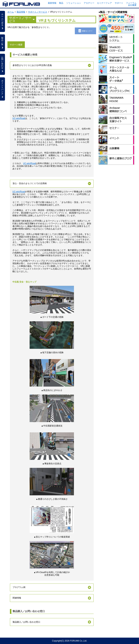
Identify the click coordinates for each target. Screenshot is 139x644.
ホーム (11, 12)
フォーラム (131, 3)
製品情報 (21, 12)
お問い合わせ (2, 64)
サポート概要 (16, 45)
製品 (61, 3)
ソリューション (74, 3)
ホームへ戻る (2, 21)
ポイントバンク (2, 89)
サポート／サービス (38, 12)
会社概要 (132, 5)
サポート (119, 3)
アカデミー (89, 3)
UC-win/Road (19, 118)
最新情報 (52, 3)
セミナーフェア (104, 3)
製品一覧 (2, 43)
